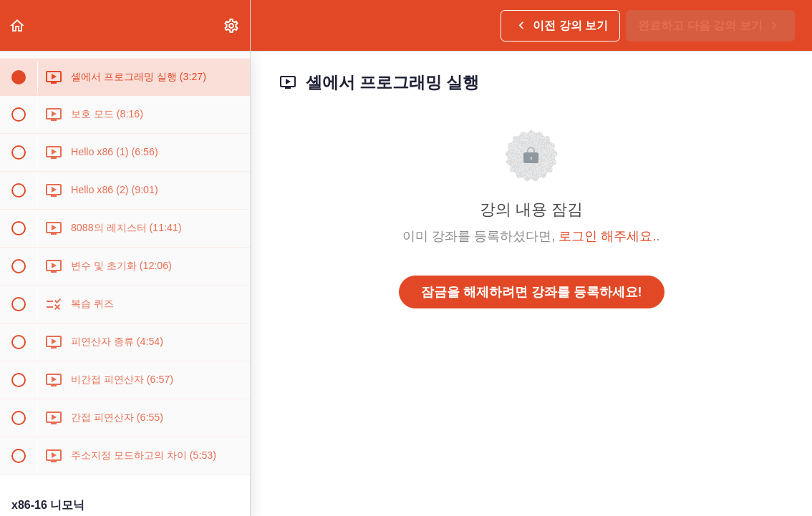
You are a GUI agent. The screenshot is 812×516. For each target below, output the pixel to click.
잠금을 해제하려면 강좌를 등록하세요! (532, 292)
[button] (18, 25)
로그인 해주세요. (607, 236)
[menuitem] (232, 25)
